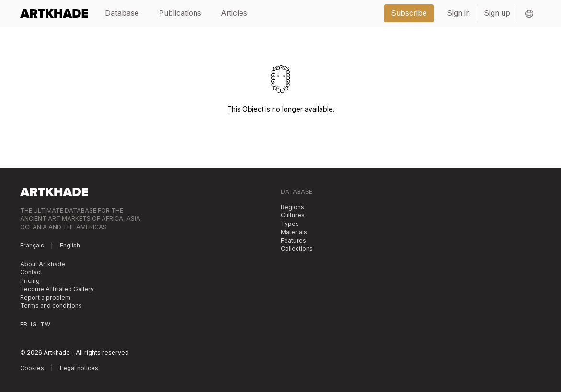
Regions (292, 207)
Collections (297, 249)
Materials (294, 232)
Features (293, 241)
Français (32, 245)
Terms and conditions (51, 306)
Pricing (30, 281)
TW (45, 324)
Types (290, 224)
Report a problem (45, 297)
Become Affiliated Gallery (57, 289)
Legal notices (79, 368)
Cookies (32, 368)
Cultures (293, 215)
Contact (31, 272)
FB (24, 324)
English (70, 245)
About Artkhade (43, 264)
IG (34, 324)
